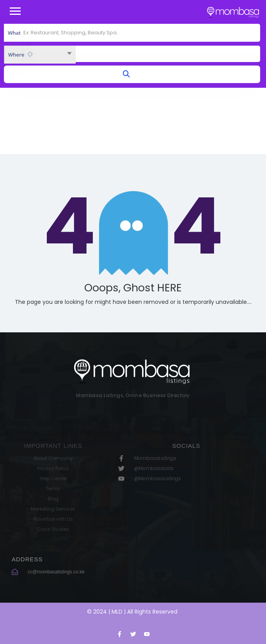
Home (115, 131)
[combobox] (40, 55)
